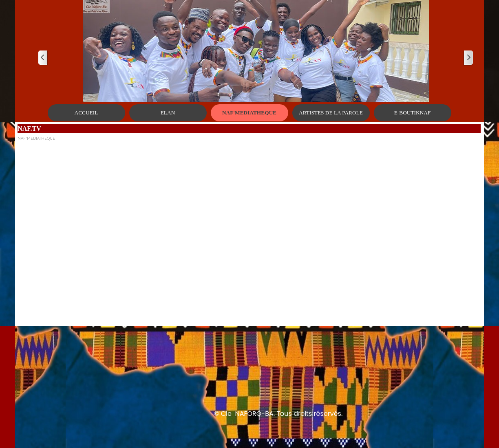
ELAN (168, 113)
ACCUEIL (86, 113)
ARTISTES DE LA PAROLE (331, 113)
